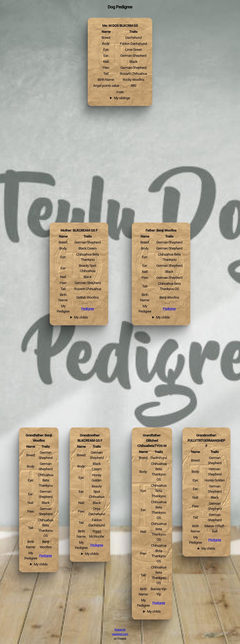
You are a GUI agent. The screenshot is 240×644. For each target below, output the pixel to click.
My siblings (122, 98)
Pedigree (169, 309)
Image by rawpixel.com (120, 632)
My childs (163, 317)
